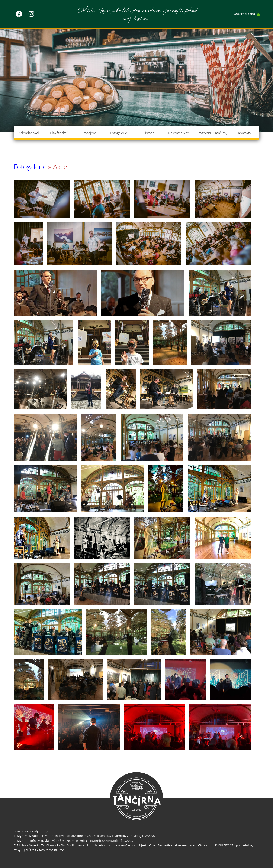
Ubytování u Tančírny (211, 133)
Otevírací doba (244, 14)
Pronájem (89, 133)
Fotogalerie (119, 133)
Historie (149, 133)
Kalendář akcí (29, 133)
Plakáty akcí (59, 133)
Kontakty (244, 133)
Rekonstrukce (179, 133)
